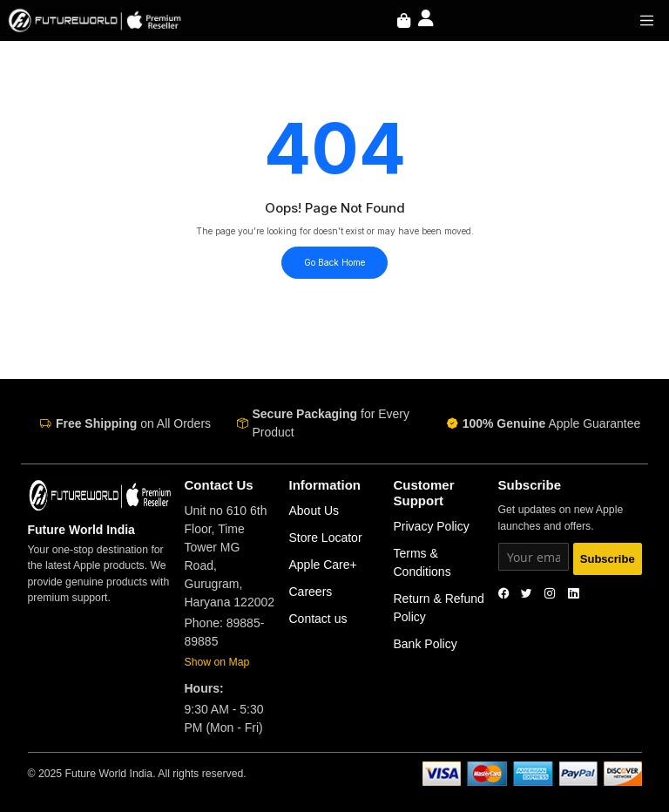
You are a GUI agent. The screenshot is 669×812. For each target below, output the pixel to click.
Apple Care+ (323, 565)
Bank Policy (426, 644)
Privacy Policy (432, 526)
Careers (311, 592)
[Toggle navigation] (647, 20)
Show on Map (217, 662)
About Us (314, 511)
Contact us (318, 619)
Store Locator (326, 538)
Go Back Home (334, 262)
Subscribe (608, 559)
